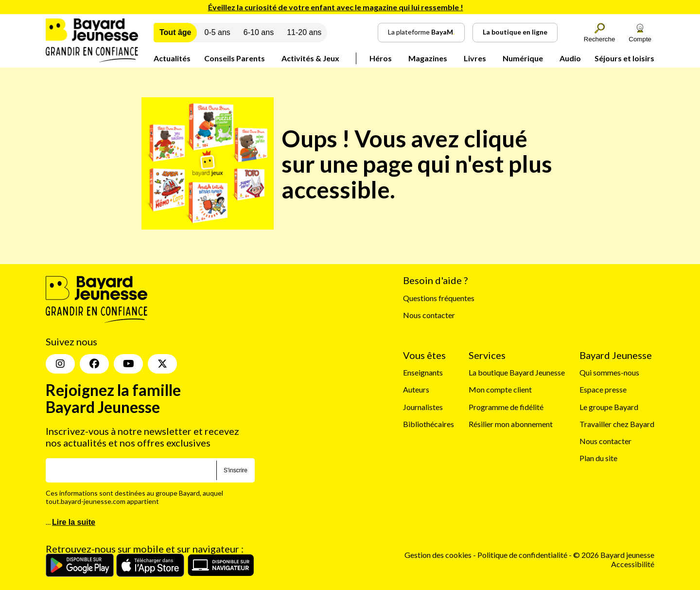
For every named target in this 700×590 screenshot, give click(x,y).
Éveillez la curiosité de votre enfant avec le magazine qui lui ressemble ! (336, 7)
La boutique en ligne (515, 32)
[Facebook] (94, 364)
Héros (381, 58)
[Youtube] (128, 364)
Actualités (172, 58)
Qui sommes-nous (609, 372)
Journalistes (423, 407)
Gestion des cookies (438, 555)
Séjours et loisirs (624, 58)
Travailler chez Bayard (617, 424)
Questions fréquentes (439, 298)
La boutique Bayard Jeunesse (517, 372)
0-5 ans (217, 32)
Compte (640, 33)
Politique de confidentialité (523, 555)
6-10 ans (259, 32)
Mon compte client (500, 389)
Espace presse (603, 389)
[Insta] (60, 364)
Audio (570, 58)
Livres (475, 58)
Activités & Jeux (310, 58)
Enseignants (423, 372)
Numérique (523, 58)
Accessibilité (633, 564)
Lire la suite (74, 522)
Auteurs (416, 389)
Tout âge (175, 32)
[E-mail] (131, 470)
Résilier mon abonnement (511, 424)
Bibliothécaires (429, 424)
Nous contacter (429, 315)
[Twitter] (162, 364)
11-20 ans (304, 32)
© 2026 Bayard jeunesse (614, 555)
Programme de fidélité (506, 407)
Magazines (428, 58)
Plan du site (598, 458)
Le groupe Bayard (609, 407)
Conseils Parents (235, 58)
